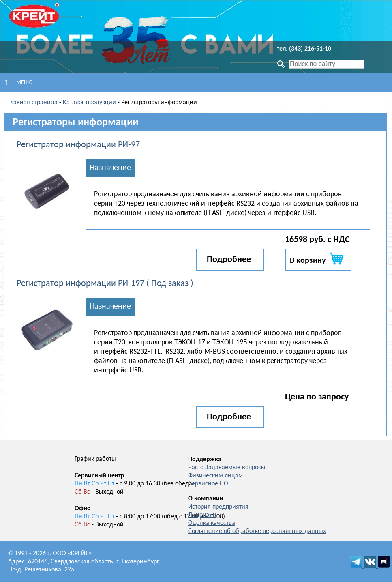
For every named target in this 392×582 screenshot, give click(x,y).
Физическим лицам (215, 476)
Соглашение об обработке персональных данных (257, 531)
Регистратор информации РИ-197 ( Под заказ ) (105, 284)
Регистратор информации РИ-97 (78, 145)
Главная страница (33, 103)
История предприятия (218, 507)
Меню (19, 83)
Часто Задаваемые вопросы (227, 468)
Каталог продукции (89, 103)
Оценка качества (212, 523)
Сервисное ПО (208, 484)
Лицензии (202, 515)
